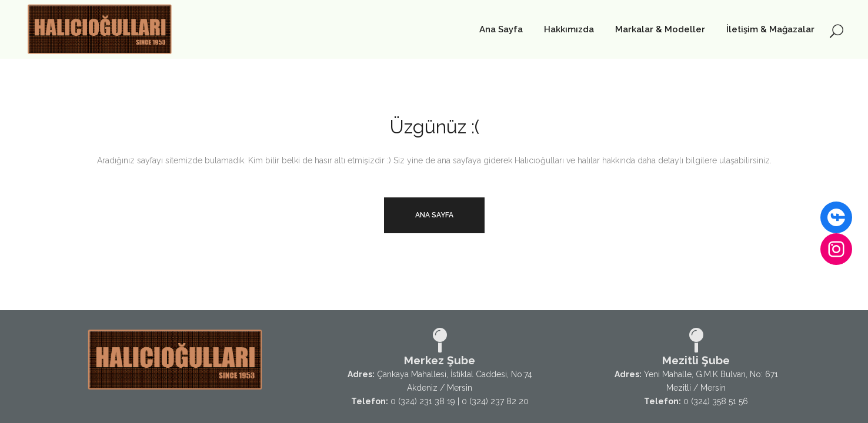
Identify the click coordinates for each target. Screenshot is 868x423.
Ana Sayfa (434, 215)
